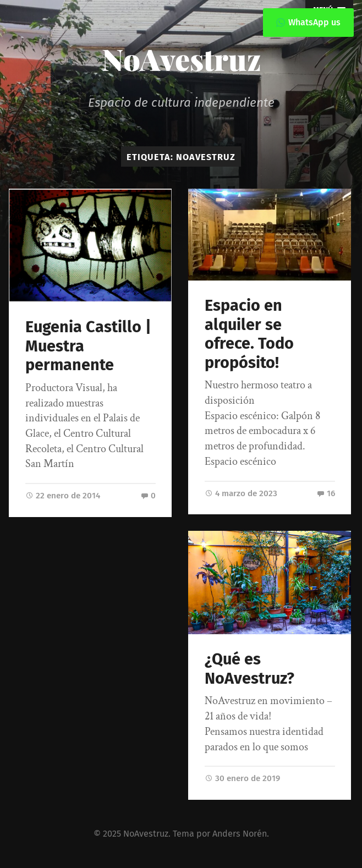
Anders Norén (240, 834)
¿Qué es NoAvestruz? (249, 669)
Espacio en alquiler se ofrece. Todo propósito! (249, 334)
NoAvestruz (181, 59)
